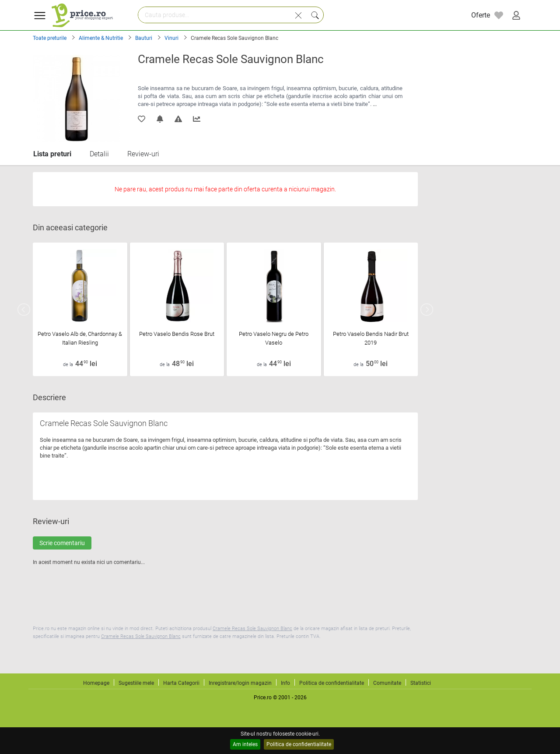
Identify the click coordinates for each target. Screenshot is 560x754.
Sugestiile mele (136, 683)
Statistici (421, 683)
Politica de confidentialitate (299, 744)
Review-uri (143, 154)
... (375, 104)
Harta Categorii (181, 683)
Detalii (99, 154)
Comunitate (387, 683)
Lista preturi (52, 154)
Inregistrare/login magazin (240, 683)
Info (285, 683)
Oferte (481, 15)
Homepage (96, 683)
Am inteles (245, 744)
